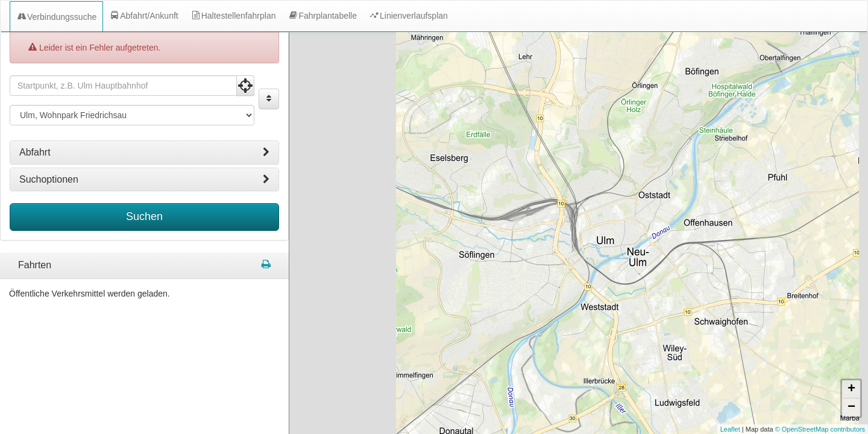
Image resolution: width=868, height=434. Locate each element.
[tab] (144, 148)
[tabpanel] (144, 262)
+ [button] (851, 389)
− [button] (851, 407)
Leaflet (730, 429)
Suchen (144, 212)
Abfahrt (144, 148)
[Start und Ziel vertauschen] (269, 95)
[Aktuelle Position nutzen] (245, 81)
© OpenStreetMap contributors (820, 429)
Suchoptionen (144, 175)
